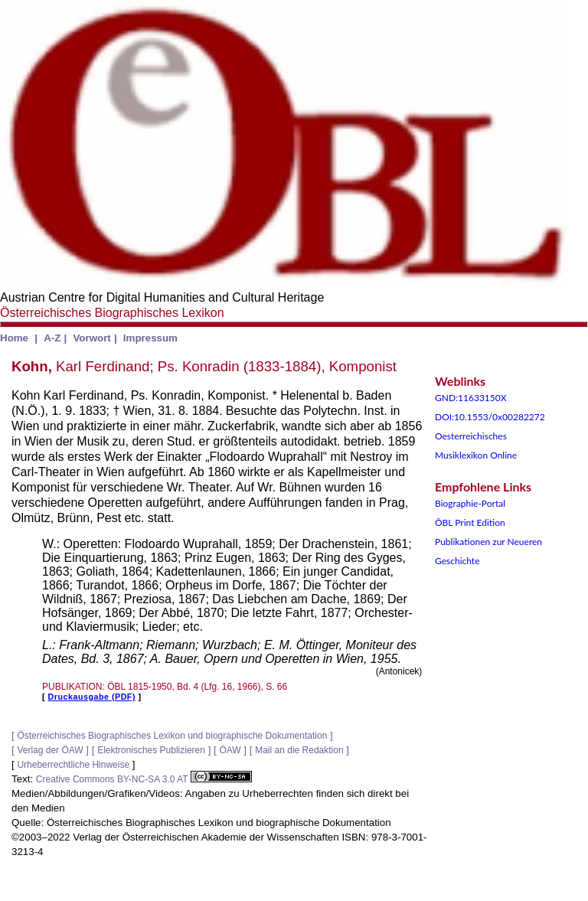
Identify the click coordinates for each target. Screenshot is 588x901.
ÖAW (230, 750)
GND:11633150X (471, 398)
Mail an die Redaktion (299, 750)
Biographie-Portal (470, 503)
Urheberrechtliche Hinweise (73, 765)
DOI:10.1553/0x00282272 (490, 417)
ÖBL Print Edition (470, 522)
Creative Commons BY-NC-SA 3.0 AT (144, 779)
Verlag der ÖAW (50, 750)
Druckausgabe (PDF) (92, 697)
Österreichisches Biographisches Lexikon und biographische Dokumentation (172, 736)
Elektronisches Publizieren (151, 750)
